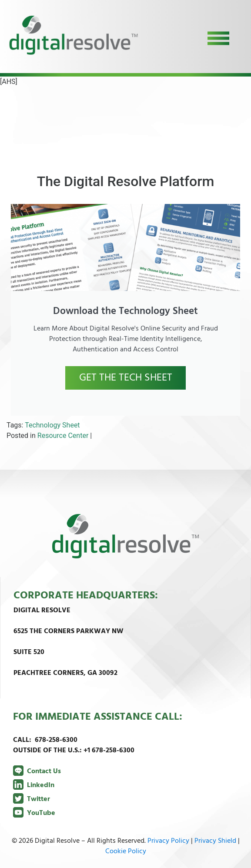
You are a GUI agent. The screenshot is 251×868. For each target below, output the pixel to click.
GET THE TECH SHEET (126, 378)
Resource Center (63, 436)
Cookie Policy (126, 851)
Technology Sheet (52, 425)
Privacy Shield (215, 841)
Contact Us (37, 771)
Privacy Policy (168, 841)
